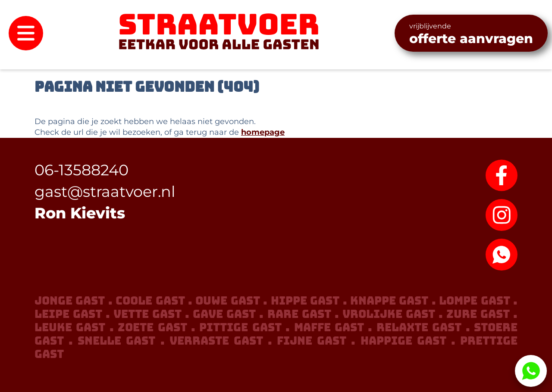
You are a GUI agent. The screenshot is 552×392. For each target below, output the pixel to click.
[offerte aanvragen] (471, 33)
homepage (263, 132)
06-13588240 (82, 170)
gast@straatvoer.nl (105, 191)
